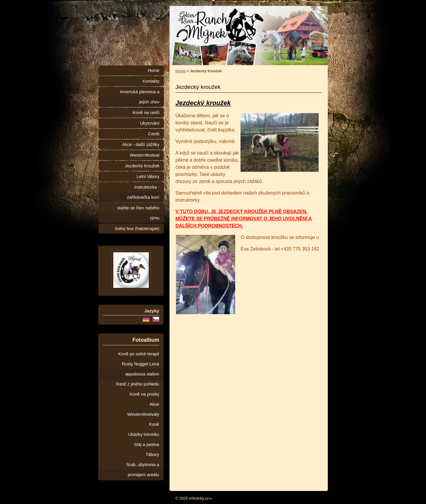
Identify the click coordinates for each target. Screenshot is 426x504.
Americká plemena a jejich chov (140, 97)
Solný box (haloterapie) (137, 229)
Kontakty (151, 81)
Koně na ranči (146, 113)
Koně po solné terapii (139, 354)
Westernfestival (145, 155)
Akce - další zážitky (141, 145)
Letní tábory (148, 176)
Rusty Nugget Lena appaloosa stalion (141, 369)
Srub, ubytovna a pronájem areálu (143, 470)
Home (180, 71)
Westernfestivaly (143, 414)
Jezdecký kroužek (142, 166)
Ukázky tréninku (144, 434)
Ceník (154, 134)
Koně (154, 424)
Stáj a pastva (147, 444)
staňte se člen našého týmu (138, 213)
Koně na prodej (144, 394)
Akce (154, 404)
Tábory (152, 455)
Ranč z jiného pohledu (138, 384)
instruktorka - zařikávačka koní (143, 192)
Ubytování (150, 123)
